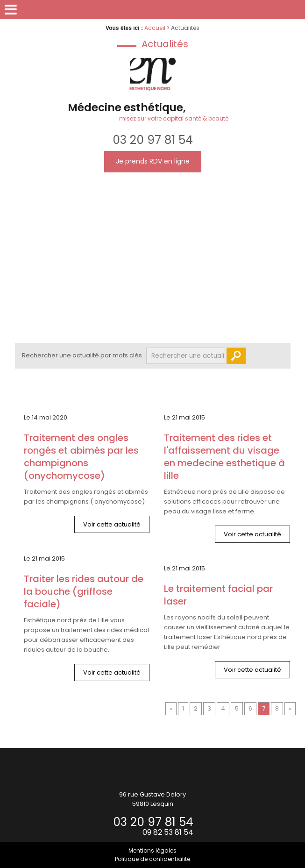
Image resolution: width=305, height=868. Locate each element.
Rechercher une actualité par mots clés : (83, 355)
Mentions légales (152, 850)
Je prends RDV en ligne (153, 161)
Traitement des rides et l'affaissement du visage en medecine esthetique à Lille (224, 457)
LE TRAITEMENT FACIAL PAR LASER (218, 595)
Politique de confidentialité (152, 859)
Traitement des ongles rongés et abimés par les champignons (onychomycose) (81, 457)
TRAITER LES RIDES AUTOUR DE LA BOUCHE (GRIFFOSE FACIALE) (84, 592)
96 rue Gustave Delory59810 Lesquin (152, 799)
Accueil (155, 28)
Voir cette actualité (112, 524)
